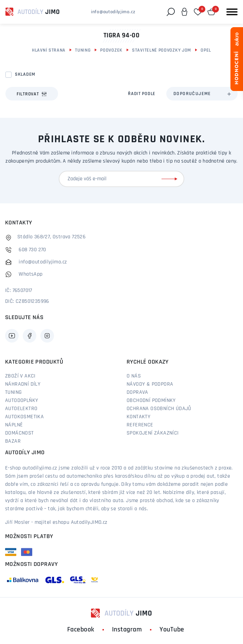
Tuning (83, 50)
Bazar (13, 441)
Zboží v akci (20, 376)
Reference (140, 425)
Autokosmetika (24, 417)
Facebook (81, 630)
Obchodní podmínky (151, 401)
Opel (206, 50)
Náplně (14, 425)
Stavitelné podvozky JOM (162, 50)
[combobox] (202, 94)
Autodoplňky (22, 401)
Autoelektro (21, 409)
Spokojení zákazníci (153, 433)
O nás (134, 376)
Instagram (127, 630)
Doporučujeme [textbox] (192, 94)
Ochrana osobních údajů (159, 409)
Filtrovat (32, 94)
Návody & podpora (150, 384)
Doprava (137, 392)
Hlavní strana (49, 50)
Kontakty (138, 417)
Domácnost (20, 433)
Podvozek (111, 50)
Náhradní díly (23, 384)
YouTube (172, 630)
